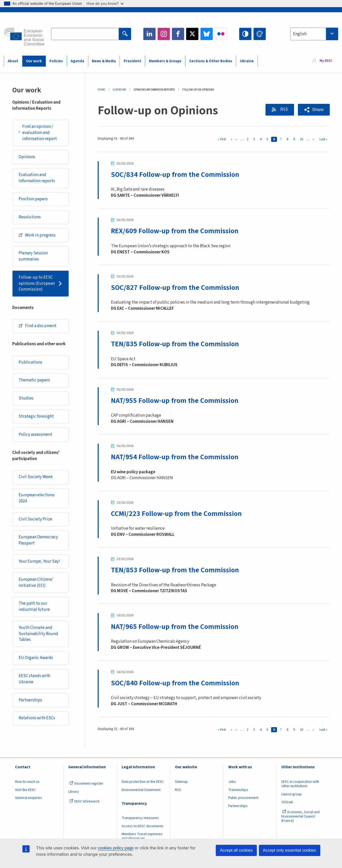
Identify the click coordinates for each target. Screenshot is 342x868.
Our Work (119, 90)
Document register (86, 784)
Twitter (192, 34)
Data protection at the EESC (143, 782)
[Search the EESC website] (85, 34)
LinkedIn (149, 34)
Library (74, 792)
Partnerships (30, 700)
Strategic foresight (36, 416)
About (13, 61)
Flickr (221, 34)
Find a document (37, 326)
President (132, 61)
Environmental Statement (141, 790)
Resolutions (30, 217)
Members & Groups (165, 61)
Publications (30, 362)
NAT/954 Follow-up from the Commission (175, 457)
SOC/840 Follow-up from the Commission (175, 683)
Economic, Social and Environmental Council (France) (300, 816)
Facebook (178, 34)
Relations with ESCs (37, 718)
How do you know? (105, 3)
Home (101, 90)
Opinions (27, 157)
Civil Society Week (36, 477)
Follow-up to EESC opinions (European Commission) (37, 283)
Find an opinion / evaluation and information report (38, 133)
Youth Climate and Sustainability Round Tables (38, 634)
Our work (34, 61)
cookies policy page (116, 848)
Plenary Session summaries (33, 256)
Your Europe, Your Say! (39, 561)
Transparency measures (140, 818)
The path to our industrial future (34, 606)
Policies (56, 61)
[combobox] (314, 34)
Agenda (77, 61)
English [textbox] (300, 34)
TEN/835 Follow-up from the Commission (175, 344)
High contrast (245, 34)
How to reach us (27, 782)
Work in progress (37, 235)
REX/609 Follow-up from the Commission (175, 231)
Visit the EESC (25, 790)
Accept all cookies (236, 850)
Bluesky (207, 34)
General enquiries (29, 798)
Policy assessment (35, 435)
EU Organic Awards (36, 658)
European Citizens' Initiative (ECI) (36, 582)
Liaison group (292, 794)
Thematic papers (34, 380)
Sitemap (181, 782)
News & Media (104, 61)
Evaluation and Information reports (37, 178)
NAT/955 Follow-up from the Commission (175, 401)
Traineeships (238, 790)
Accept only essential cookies (290, 850)
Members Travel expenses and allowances (142, 836)
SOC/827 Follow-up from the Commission (175, 288)
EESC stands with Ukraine (34, 679)
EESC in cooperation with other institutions (300, 784)
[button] (314, 110)
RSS (284, 109)
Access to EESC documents (143, 826)
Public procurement (243, 798)
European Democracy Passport (38, 540)
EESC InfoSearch (84, 801)
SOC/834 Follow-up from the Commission (175, 175)
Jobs (232, 782)
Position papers (33, 199)
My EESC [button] (326, 61)
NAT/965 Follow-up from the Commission (175, 627)
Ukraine (247, 61)
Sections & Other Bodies (211, 61)
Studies (26, 398)
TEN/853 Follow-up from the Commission (175, 570)
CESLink (287, 802)
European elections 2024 (37, 498)
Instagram (164, 34)
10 (302, 139)
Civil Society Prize (35, 519)
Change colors (260, 34)
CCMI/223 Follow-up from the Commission (176, 514)
